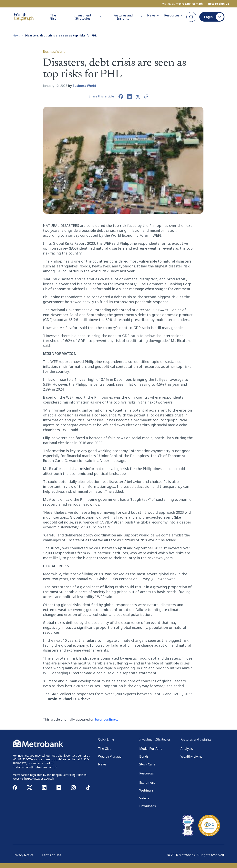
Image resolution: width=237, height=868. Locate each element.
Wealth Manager (110, 756)
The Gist (53, 17)
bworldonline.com (108, 719)
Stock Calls (147, 764)
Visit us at (182, 4)
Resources (174, 15)
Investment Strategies (88, 17)
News (153, 15)
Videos (144, 798)
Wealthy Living (191, 756)
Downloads (148, 806)
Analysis (187, 749)
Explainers (147, 783)
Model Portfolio (151, 749)
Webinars (146, 790)
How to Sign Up (219, 4)
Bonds (144, 756)
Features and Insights (128, 17)
